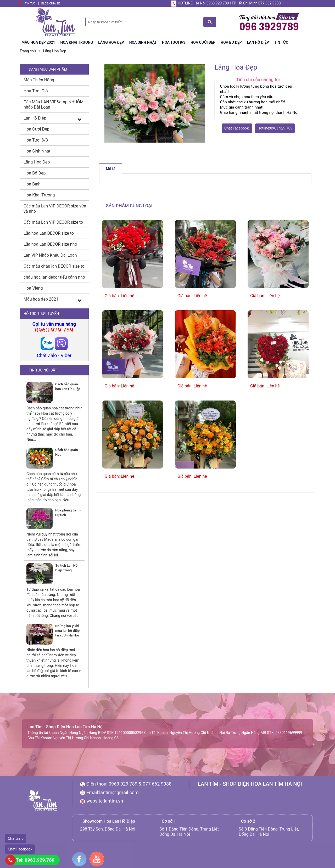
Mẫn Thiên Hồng (39, 80)
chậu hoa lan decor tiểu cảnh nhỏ (54, 277)
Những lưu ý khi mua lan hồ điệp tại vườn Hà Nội (67, 631)
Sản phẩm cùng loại (129, 206)
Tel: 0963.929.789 (35, 860)
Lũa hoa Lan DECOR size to (49, 233)
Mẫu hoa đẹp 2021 (41, 299)
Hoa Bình (32, 184)
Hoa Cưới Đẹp (37, 129)
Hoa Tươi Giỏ (36, 91)
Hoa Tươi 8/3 (36, 140)
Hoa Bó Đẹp (35, 173)
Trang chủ (28, 51)
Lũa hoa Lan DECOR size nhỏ (50, 244)
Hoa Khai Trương (39, 195)
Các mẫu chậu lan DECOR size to (54, 266)
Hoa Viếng (33, 288)
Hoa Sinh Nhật (37, 151)
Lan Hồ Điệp (35, 118)
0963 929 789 (54, 330)
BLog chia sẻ (51, 4)
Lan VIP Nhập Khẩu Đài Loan (50, 255)
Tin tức (30, 4)
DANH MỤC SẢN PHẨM (48, 69)
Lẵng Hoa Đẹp (55, 51)
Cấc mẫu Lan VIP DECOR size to (53, 222)
